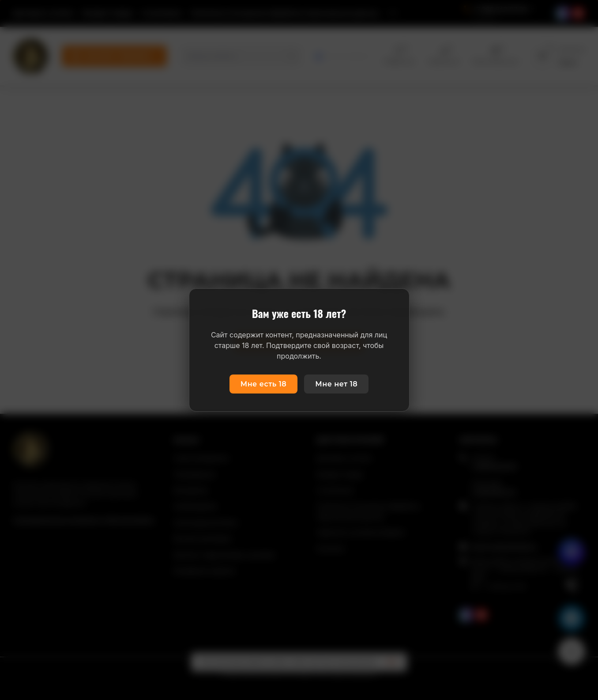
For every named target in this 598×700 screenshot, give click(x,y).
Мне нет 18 (336, 384)
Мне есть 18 (264, 384)
